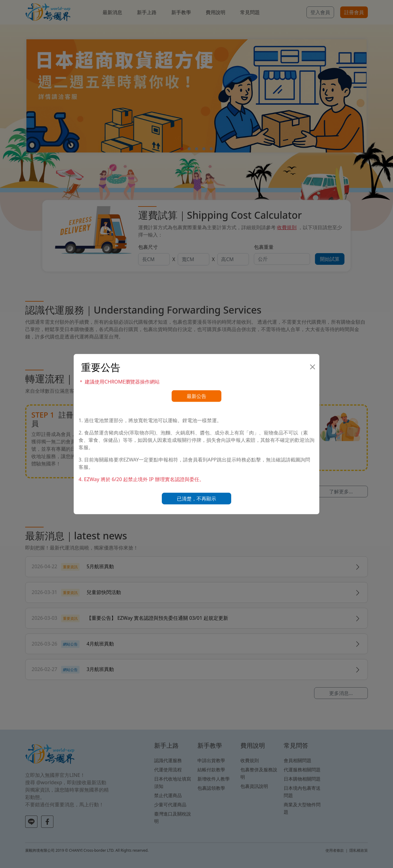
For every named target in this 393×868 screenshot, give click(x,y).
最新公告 (196, 396)
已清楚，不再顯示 (196, 499)
